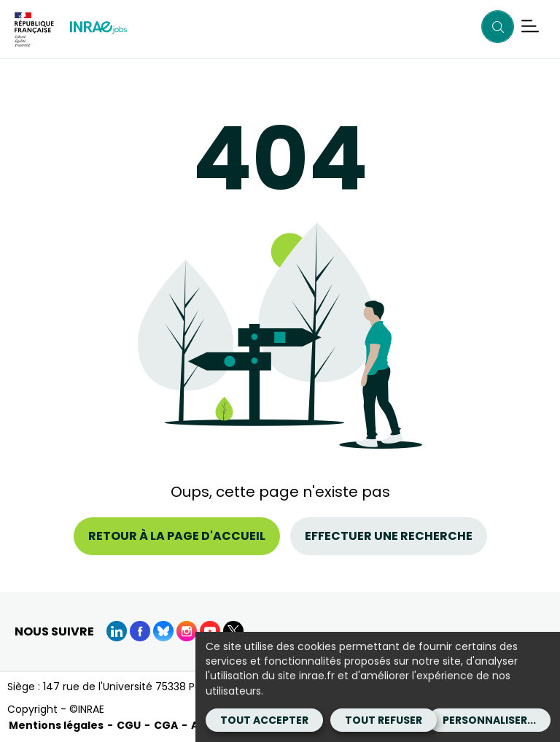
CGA (166, 725)
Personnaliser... (489, 720)
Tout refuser (384, 720)
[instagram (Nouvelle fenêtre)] (187, 631)
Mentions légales (56, 725)
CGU (129, 725)
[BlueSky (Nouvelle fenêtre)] (163, 631)
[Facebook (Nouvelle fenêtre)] (140, 631)
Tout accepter (264, 720)
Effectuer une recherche (389, 536)
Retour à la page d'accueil (177, 536)
